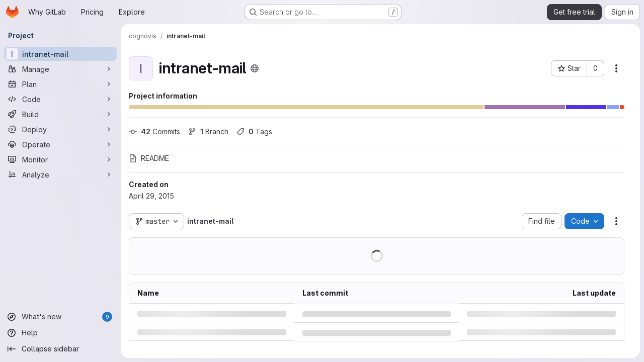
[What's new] (60, 317)
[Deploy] (60, 129)
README (149, 158)
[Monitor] (60, 159)
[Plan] (60, 84)
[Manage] (60, 69)
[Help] (60, 333)
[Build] (60, 114)
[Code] (60, 99)
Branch (208, 131)
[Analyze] (60, 174)
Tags (254, 131)
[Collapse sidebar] (60, 349)
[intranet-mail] (60, 54)
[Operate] (60, 144)
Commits (154, 131)
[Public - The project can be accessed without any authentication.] (255, 68)
